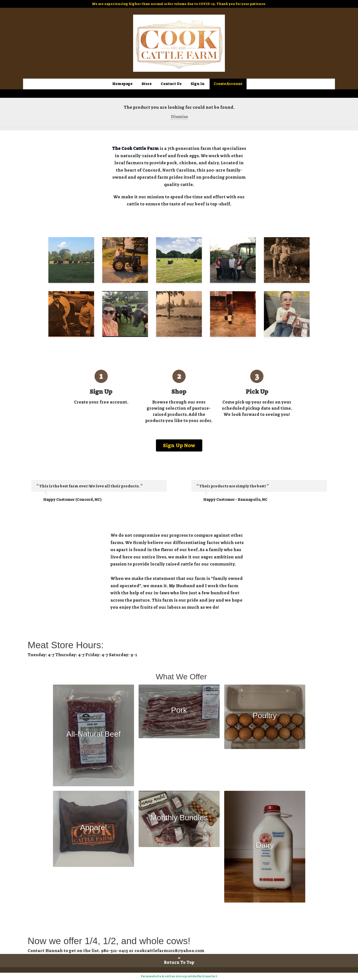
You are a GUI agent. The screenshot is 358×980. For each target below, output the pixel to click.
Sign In (198, 84)
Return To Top (179, 960)
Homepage (122, 84)
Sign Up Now (179, 445)
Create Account (228, 84)
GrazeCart (210, 976)
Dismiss (179, 117)
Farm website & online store (162, 976)
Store (147, 84)
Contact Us (171, 84)
